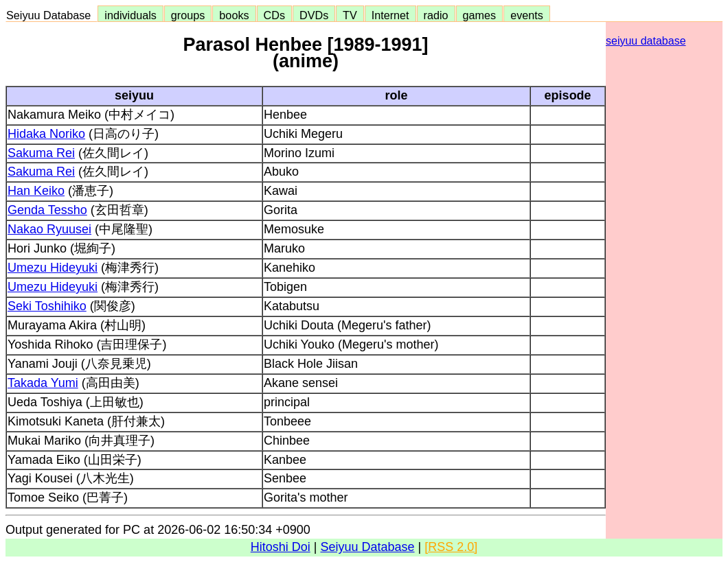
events (527, 15)
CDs (274, 15)
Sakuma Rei (41, 153)
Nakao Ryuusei (49, 229)
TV (350, 15)
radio (436, 15)
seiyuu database (646, 41)
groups (188, 15)
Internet (390, 15)
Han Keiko (36, 191)
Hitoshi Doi (281, 547)
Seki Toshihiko (47, 306)
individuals (130, 15)
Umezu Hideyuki (53, 268)
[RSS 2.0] (451, 547)
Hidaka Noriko (46, 134)
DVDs (314, 15)
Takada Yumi (43, 383)
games (480, 15)
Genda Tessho (47, 210)
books (234, 15)
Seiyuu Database (52, 15)
